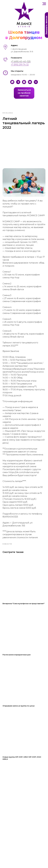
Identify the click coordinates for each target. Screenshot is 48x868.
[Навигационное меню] (44, 4)
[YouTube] (30, 82)
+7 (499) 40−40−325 (21, 62)
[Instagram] (24, 82)
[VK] (36, 82)
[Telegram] (18, 82)
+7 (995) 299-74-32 (20, 65)
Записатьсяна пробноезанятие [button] (24, 93)
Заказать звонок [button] (47, 25)
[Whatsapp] (12, 82)
